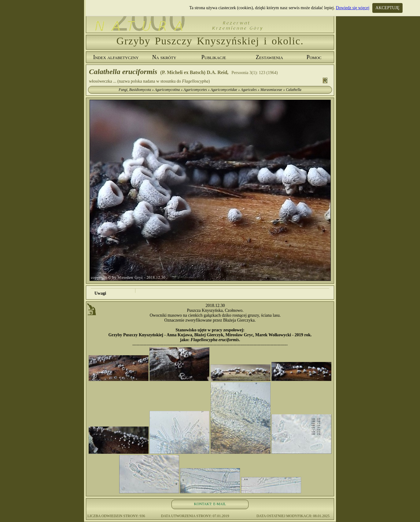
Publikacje (214, 57)
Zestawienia (269, 57)
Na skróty (164, 57)
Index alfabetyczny (116, 57)
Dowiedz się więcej (353, 8)
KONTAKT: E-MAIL (210, 504)
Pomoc (314, 57)
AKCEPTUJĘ (387, 8)
